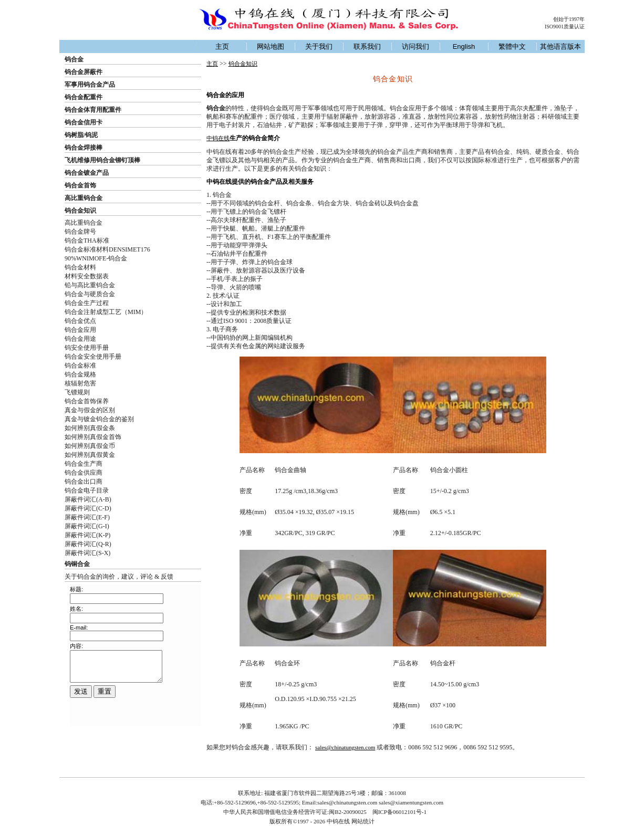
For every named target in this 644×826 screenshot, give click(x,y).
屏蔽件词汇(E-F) (87, 517)
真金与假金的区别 (90, 410)
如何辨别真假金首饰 (93, 437)
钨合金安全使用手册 (93, 357)
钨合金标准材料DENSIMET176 (107, 249)
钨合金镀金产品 (87, 173)
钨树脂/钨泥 (81, 135)
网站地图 (271, 46)
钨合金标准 (80, 365)
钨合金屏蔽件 (84, 72)
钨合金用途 (80, 339)
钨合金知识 (80, 211)
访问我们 (416, 46)
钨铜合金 (77, 564)
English (464, 46)
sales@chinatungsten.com (345, 747)
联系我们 (367, 46)
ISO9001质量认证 (565, 27)
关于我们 (319, 46)
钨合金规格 (80, 374)
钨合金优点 (80, 321)
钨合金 (74, 59)
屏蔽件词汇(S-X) (87, 553)
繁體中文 (512, 46)
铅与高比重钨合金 (90, 285)
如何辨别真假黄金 (90, 455)
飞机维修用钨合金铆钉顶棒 (102, 160)
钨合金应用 (80, 330)
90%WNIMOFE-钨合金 (96, 258)
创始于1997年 (569, 19)
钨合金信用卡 (84, 122)
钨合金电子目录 (87, 490)
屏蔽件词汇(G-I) (87, 526)
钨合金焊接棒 (84, 148)
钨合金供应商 (84, 473)
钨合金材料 (80, 267)
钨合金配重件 (84, 97)
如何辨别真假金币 (90, 446)
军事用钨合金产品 (90, 85)
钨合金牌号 (80, 232)
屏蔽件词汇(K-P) (87, 535)
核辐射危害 (80, 383)
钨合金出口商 (84, 482)
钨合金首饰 (80, 185)
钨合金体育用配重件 (93, 110)
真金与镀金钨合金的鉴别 (99, 419)
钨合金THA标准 (87, 241)
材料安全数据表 (87, 276)
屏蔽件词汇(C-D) (88, 508)
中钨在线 (218, 138)
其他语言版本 (560, 46)
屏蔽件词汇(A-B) (88, 499)
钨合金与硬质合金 (90, 294)
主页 (222, 46)
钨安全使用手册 (87, 348)
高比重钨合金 (84, 198)
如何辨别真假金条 (90, 428)
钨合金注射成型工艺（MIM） (106, 312)
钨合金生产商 (84, 464)
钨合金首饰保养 (87, 401)
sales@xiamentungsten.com (411, 802)
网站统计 (363, 821)
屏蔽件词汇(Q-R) (88, 544)
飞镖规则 (77, 392)
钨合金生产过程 (87, 303)
